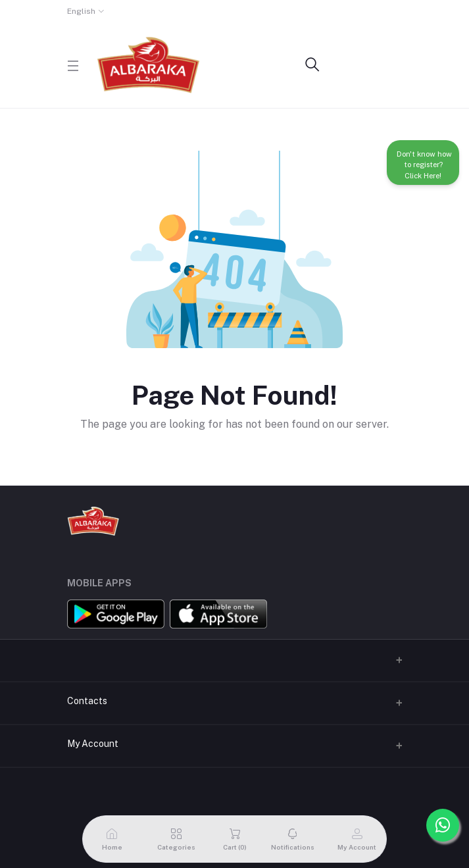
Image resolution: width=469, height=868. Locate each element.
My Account (93, 744)
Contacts (87, 701)
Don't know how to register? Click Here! (423, 163)
